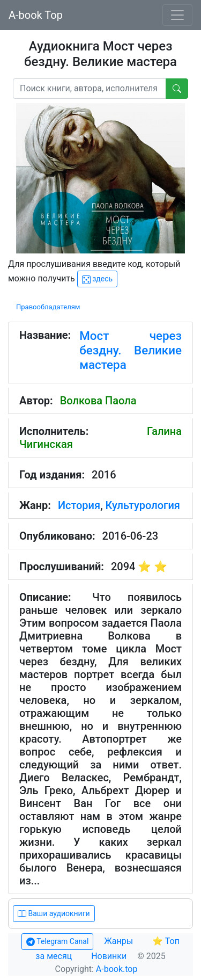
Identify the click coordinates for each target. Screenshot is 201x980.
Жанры (120, 941)
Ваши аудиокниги (54, 914)
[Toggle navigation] (177, 15)
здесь (97, 279)
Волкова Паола (98, 401)
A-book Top (36, 15)
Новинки (109, 956)
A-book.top (117, 969)
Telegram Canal (57, 942)
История (79, 505)
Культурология (143, 505)
